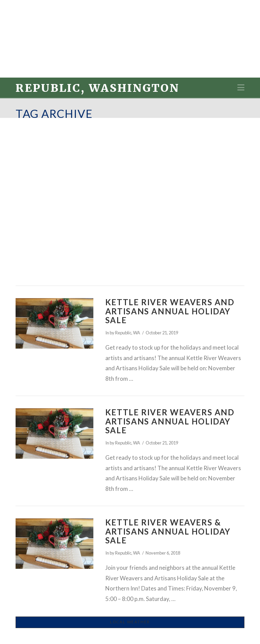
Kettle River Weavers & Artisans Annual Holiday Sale (168, 531)
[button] (241, 87)
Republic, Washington (97, 88)
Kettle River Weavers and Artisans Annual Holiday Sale (170, 311)
